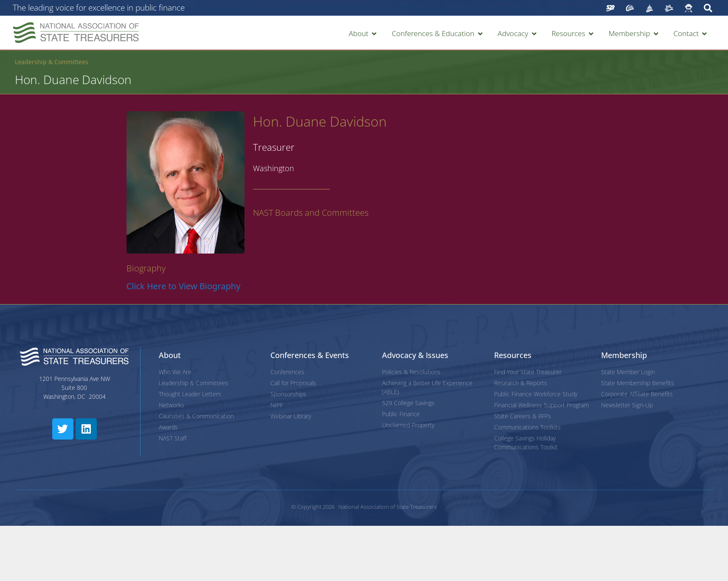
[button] (363, 34)
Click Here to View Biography (184, 286)
